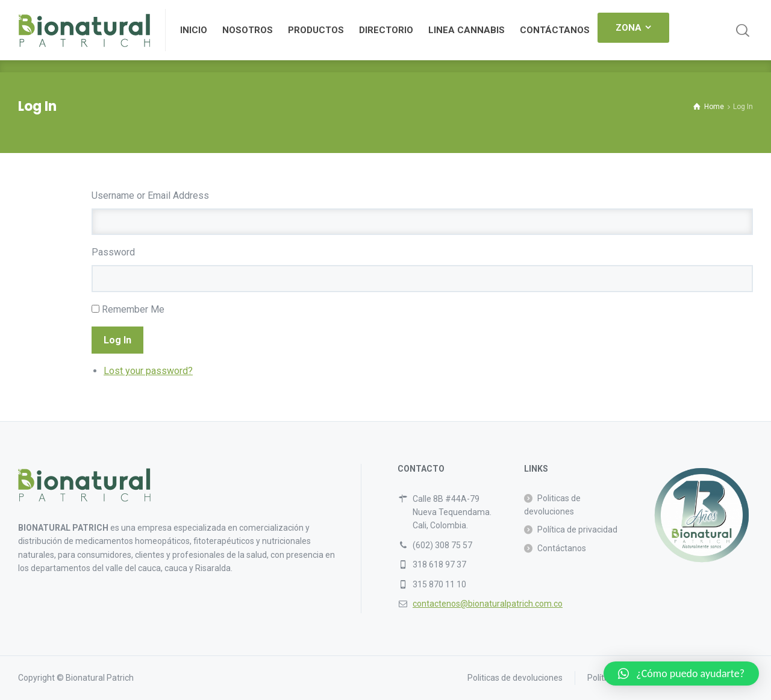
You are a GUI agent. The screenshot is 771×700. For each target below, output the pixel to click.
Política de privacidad (577, 530)
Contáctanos (562, 548)
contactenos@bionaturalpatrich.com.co (488, 604)
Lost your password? (148, 371)
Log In (117, 340)
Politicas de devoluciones (552, 505)
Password (113, 252)
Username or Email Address (150, 195)
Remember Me (133, 309)
